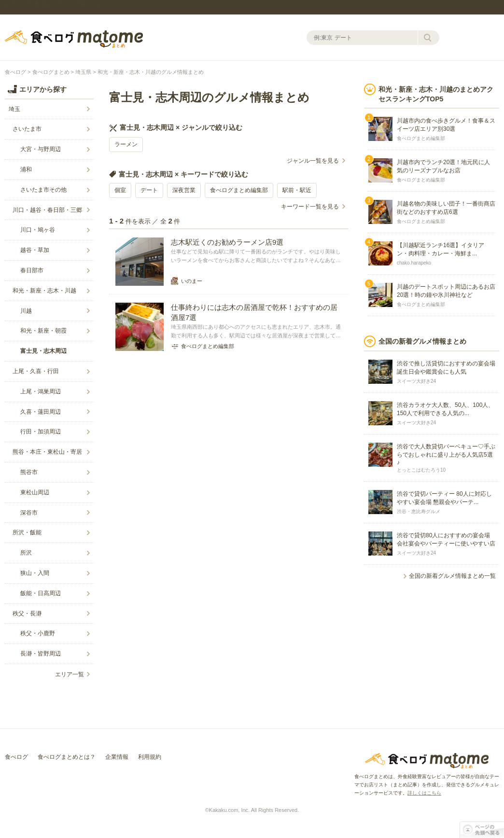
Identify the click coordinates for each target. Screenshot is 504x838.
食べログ (15, 72)
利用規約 (150, 757)
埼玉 (14, 109)
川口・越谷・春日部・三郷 (47, 210)
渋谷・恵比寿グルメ (419, 511)
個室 (120, 190)
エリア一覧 (70, 674)
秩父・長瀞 (27, 614)
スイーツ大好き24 (416, 381)
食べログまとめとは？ (67, 757)
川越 (26, 311)
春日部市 (32, 270)
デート (149, 190)
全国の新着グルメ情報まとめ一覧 (452, 576)
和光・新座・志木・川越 (44, 291)
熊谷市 (29, 472)
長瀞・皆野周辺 (41, 654)
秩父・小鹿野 (38, 633)
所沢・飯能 (27, 532)
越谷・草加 (35, 250)
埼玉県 (83, 72)
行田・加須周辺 (41, 432)
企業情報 (117, 757)
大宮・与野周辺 (41, 149)
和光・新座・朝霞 (43, 331)
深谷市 (29, 513)
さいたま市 (27, 129)
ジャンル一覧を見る (313, 161)
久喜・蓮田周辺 (41, 412)
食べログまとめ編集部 (239, 190)
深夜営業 (184, 190)
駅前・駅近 (297, 190)
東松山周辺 (35, 492)
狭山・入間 (35, 573)
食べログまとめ (74, 39)
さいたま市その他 (43, 190)
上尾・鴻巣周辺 (41, 391)
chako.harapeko (414, 263)
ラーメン (126, 144)
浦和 (26, 169)
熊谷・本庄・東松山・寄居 (47, 452)
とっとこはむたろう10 (421, 470)
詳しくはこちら (424, 793)
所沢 (26, 553)
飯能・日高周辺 (41, 593)
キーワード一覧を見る (310, 207)
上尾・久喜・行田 (36, 371)
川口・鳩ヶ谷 (38, 230)
